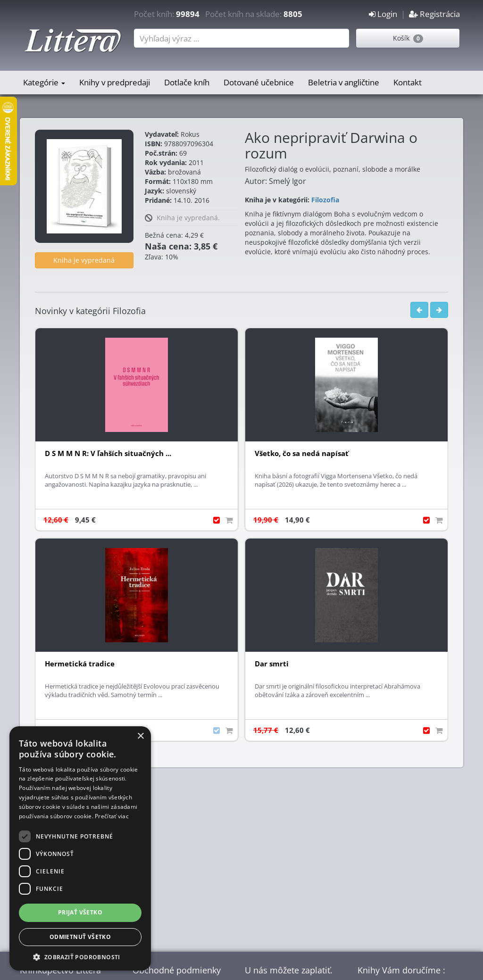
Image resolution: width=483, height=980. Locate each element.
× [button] (140, 736)
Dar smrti (272, 664)
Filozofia (325, 200)
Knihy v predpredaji (115, 82)
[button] (80, 957)
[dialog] (80, 848)
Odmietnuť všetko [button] (80, 937)
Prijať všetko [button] (80, 912)
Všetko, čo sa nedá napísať (302, 453)
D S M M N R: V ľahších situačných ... (108, 453)
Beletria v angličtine (344, 82)
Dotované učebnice (259, 82)
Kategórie (44, 82)
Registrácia (434, 14)
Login (383, 14)
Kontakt (408, 82)
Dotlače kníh (187, 82)
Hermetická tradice (80, 664)
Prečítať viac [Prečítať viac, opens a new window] (112, 816)
